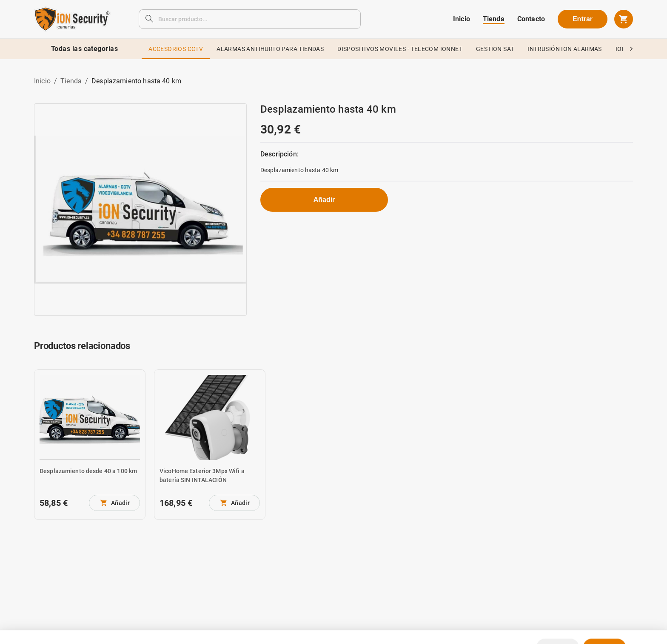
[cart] (624, 19)
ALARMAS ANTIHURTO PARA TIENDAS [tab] (270, 49)
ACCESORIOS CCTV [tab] (176, 49)
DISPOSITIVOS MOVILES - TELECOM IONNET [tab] (400, 49)
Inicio (462, 19)
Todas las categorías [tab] (84, 49)
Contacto (531, 19)
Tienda (494, 19)
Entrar (583, 19)
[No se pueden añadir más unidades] (114, 503)
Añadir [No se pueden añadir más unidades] (324, 200)
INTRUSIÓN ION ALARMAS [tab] (564, 49)
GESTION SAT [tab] (495, 49)
